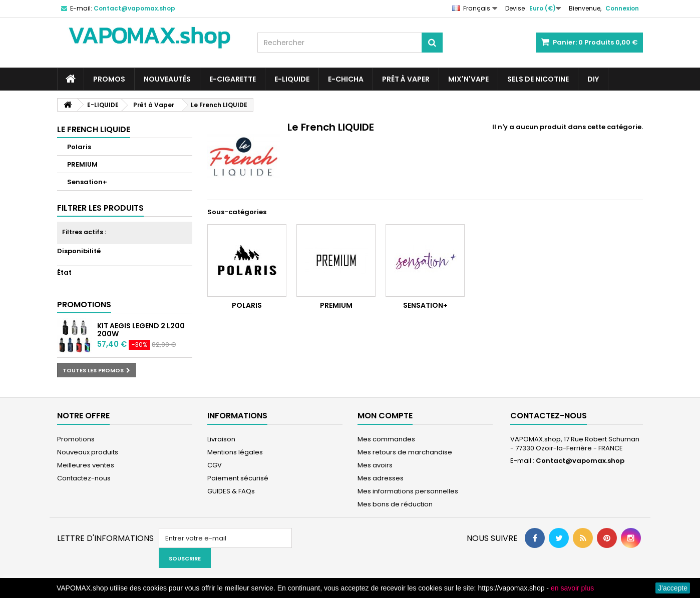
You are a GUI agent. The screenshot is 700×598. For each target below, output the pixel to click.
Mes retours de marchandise (405, 452)
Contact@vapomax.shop (580, 461)
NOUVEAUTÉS (167, 79)
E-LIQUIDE (292, 79)
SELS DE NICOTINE (538, 79)
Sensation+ (87, 182)
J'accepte (673, 588)
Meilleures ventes (86, 465)
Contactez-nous (84, 478)
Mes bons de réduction (395, 504)
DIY (593, 79)
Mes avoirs (375, 465)
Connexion (622, 8)
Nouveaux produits (88, 452)
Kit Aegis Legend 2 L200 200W (141, 330)
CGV (215, 465)
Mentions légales (235, 452)
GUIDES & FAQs (231, 491)
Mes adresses (381, 478)
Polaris (79, 147)
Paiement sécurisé (238, 478)
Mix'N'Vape (468, 79)
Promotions (84, 305)
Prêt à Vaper (406, 79)
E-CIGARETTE (233, 79)
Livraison (221, 439)
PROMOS (109, 79)
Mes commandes (386, 439)
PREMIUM (82, 164)
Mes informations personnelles (408, 491)
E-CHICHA (346, 79)
